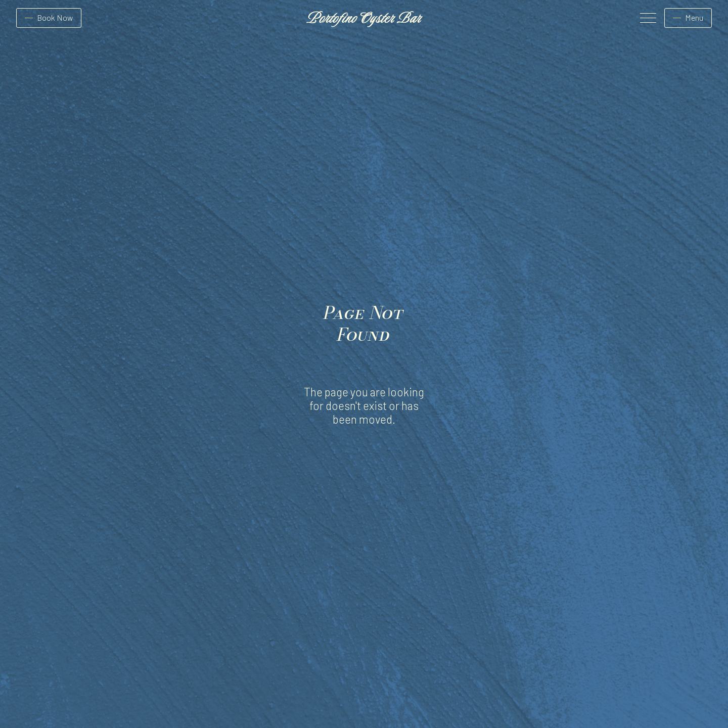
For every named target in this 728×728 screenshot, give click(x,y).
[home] (364, 18)
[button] (646, 18)
